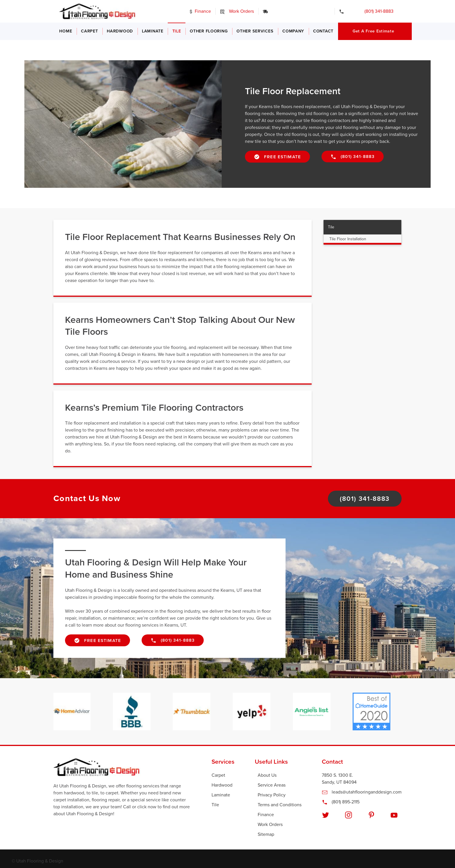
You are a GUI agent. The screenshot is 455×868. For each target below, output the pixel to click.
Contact (323, 31)
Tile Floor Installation (348, 239)
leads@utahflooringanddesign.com (362, 792)
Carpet (89, 31)
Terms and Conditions (280, 805)
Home (66, 31)
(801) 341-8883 (371, 11)
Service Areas (272, 785)
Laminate (153, 31)
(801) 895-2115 (341, 802)
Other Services (255, 31)
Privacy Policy (272, 795)
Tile (177, 31)
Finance (200, 11)
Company (293, 31)
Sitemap (266, 834)
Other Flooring (209, 31)
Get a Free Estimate (373, 31)
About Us (267, 775)
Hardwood (120, 31)
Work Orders (237, 11)
